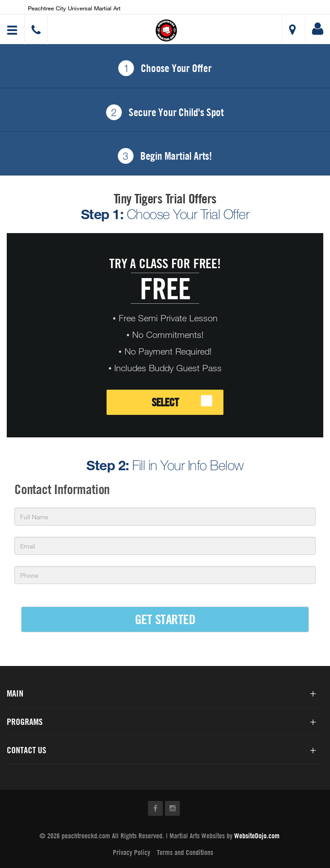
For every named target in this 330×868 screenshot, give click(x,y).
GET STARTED (165, 619)
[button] (166, 30)
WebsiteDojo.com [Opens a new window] (257, 836)
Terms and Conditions (185, 852)
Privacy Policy (132, 852)
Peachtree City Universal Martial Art (74, 8)
